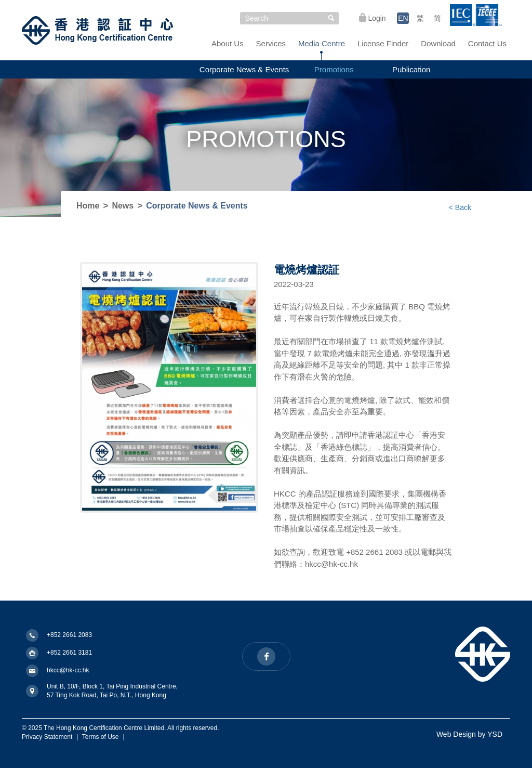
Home (88, 206)
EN (403, 18)
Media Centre (322, 43)
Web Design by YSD (469, 734)
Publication (411, 69)
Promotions (334, 69)
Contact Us (487, 43)
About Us (228, 43)
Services (271, 43)
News (123, 206)
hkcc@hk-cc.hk (68, 670)
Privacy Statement (47, 737)
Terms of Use (101, 737)
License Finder (383, 43)
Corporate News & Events (244, 69)
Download (438, 43)
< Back (460, 207)
